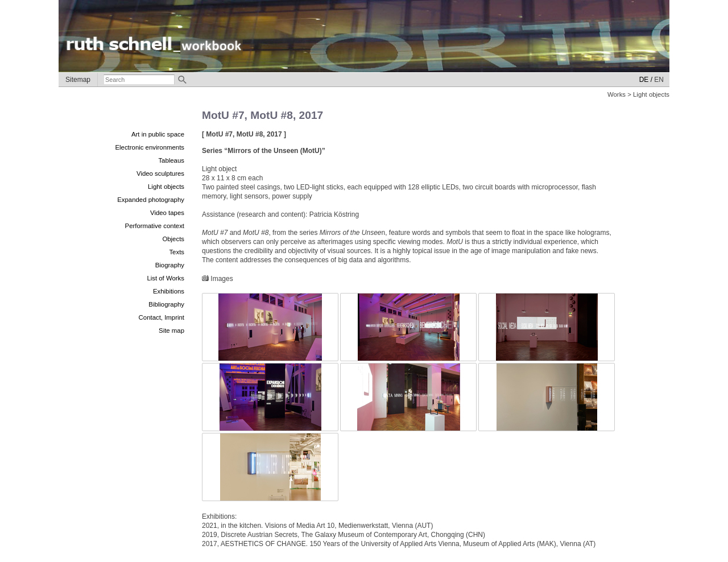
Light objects (166, 187)
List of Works (166, 278)
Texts (177, 252)
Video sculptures (160, 173)
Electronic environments (150, 147)
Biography (170, 265)
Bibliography (166, 304)
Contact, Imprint (162, 317)
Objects (173, 239)
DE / (646, 80)
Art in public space (158, 134)
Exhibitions (169, 291)
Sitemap (78, 80)
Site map (171, 330)
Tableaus (171, 160)
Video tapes (167, 213)
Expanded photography (151, 200)
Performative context (155, 226)
